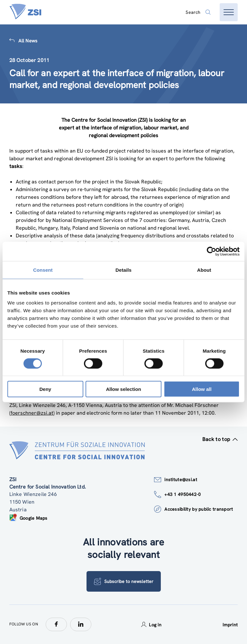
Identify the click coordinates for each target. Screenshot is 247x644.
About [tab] (204, 270)
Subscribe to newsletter (124, 581)
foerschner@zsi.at (32, 413)
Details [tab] (123, 270)
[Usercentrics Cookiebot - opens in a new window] (211, 251)
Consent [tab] (43, 270)
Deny (45, 389)
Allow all (202, 389)
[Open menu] (229, 12)
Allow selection (123, 389)
